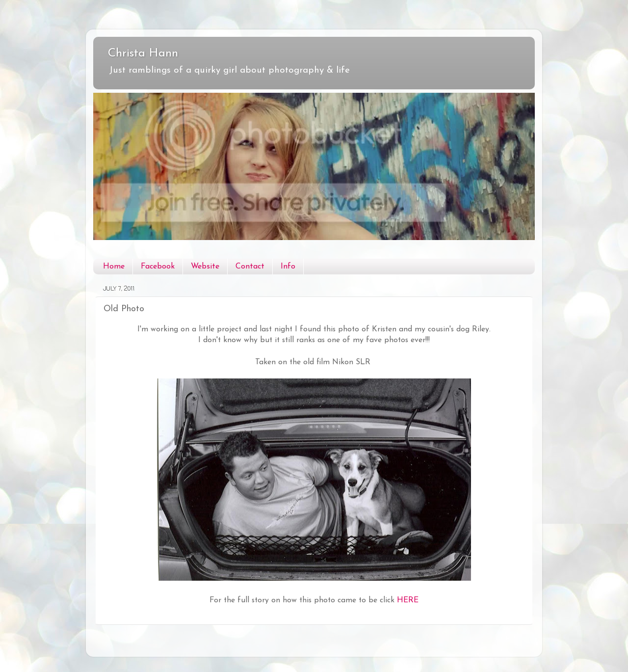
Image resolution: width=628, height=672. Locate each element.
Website (205, 267)
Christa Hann (143, 54)
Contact (250, 267)
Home (114, 267)
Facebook (158, 267)
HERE (408, 600)
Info (288, 267)
